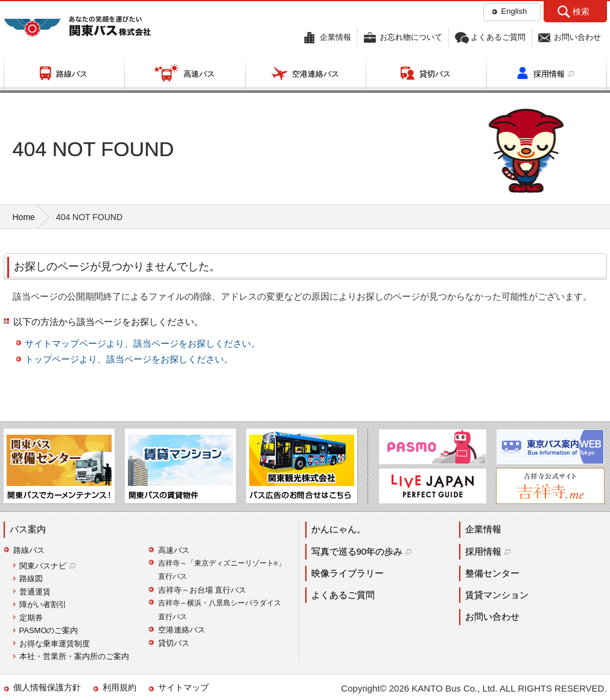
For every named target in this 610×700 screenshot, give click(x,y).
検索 (581, 11)
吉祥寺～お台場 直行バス (202, 590)
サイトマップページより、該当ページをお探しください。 (142, 343)
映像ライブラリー (348, 573)
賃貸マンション (497, 595)
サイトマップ (183, 687)
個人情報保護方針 (47, 687)
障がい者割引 (43, 604)
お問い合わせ (577, 37)
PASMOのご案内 (49, 630)
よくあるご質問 (498, 37)
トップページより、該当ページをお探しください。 (129, 359)
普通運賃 (35, 592)
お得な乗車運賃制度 (55, 644)
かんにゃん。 (338, 529)
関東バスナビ (43, 566)
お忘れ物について (411, 37)
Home (24, 217)
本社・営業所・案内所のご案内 (74, 656)
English (514, 11)
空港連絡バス (316, 74)
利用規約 (119, 687)
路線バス (72, 74)
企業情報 (335, 37)
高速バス (199, 74)
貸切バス (435, 74)
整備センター (492, 573)
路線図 (31, 579)
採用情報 (549, 74)
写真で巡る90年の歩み (357, 551)
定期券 (31, 618)
